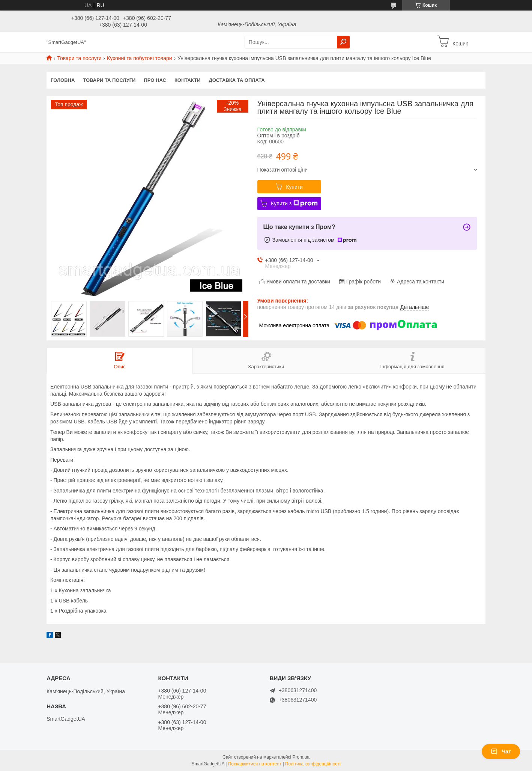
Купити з (294, 203)
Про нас (155, 80)
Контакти (188, 80)
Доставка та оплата (237, 80)
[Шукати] (343, 42)
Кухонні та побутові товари (139, 58)
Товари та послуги (79, 58)
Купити (294, 187)
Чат (501, 751)
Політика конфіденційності (313, 764)
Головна (63, 80)
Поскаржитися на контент (255, 764)
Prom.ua (301, 757)
